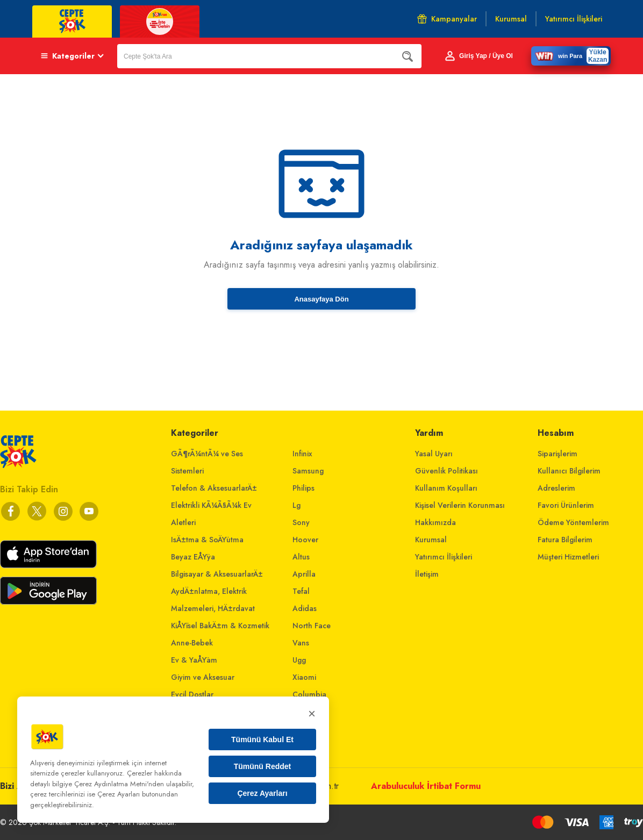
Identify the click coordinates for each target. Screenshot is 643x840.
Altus (301, 557)
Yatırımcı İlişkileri (444, 557)
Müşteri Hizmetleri (568, 557)
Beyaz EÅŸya (193, 557)
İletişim (427, 574)
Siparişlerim (558, 454)
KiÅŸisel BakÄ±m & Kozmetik (220, 626)
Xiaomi (304, 677)
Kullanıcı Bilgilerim (569, 471)
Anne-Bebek (192, 643)
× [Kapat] (312, 713)
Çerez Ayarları (262, 793)
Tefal (301, 591)
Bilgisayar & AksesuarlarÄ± (217, 574)
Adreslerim (556, 488)
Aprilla (304, 574)
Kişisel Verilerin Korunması (460, 505)
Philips (303, 488)
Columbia (309, 694)
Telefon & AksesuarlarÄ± (214, 488)
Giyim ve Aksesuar (203, 677)
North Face (312, 626)
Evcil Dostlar (192, 694)
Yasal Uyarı (434, 454)
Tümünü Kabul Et (262, 740)
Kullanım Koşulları (446, 488)
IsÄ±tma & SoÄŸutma (207, 540)
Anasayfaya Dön (321, 299)
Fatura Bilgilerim (565, 540)
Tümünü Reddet (263, 766)
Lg (297, 505)
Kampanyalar (447, 19)
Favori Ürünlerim (566, 505)
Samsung (308, 471)
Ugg (299, 660)
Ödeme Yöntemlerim (573, 522)
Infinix (302, 454)
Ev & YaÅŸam (194, 660)
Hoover (305, 540)
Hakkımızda (435, 522)
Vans (301, 643)
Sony (301, 522)
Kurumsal (431, 540)
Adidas (305, 608)
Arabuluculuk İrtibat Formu (426, 786)
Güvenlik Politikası (446, 471)
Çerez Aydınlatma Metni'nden (119, 784)
